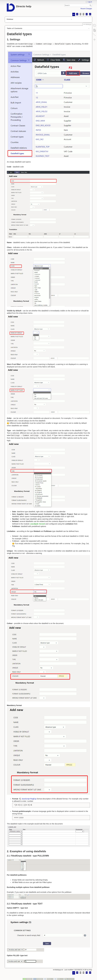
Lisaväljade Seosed (37, 524)
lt (84, 14)
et (77, 14)
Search (91, 5)
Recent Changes (86, 9)
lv (87, 14)
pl (90, 14)
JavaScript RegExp (29, 799)
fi (81, 14)
